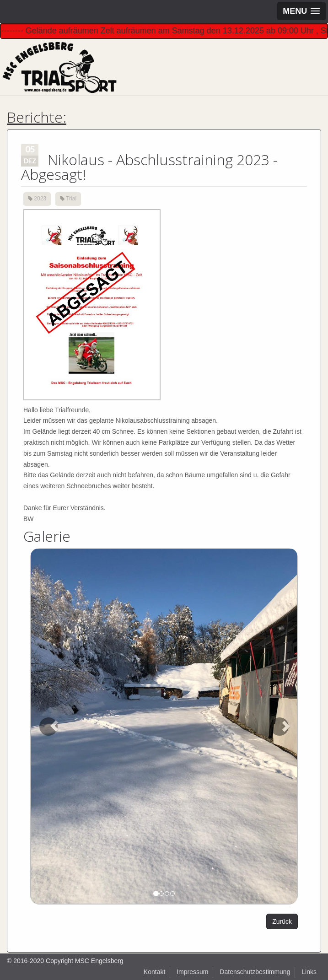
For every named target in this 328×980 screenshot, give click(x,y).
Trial (71, 199)
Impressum (192, 972)
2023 (40, 199)
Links (309, 972)
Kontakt (154, 972)
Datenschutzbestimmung (255, 972)
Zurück (282, 921)
